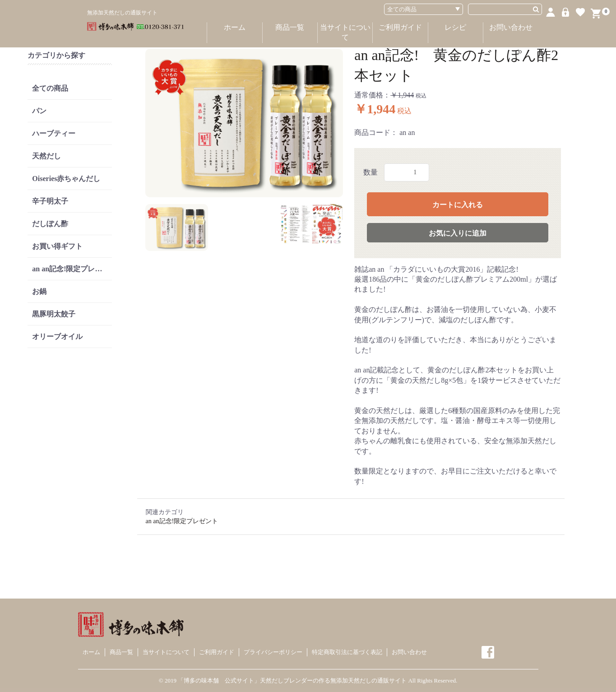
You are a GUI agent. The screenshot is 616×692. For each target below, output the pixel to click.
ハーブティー (54, 133)
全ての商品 (50, 88)
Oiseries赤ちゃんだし (66, 179)
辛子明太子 (50, 201)
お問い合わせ (511, 27)
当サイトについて (345, 32)
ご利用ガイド (400, 27)
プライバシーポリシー (273, 652)
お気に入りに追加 (458, 233)
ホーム (235, 27)
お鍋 (39, 291)
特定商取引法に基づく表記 (347, 652)
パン (39, 111)
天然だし (46, 156)
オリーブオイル (57, 337)
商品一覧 (290, 27)
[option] (244, 123)
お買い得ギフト (57, 246)
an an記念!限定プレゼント (72, 269)
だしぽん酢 (50, 224)
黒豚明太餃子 (54, 314)
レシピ (455, 27)
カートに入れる (458, 205)
